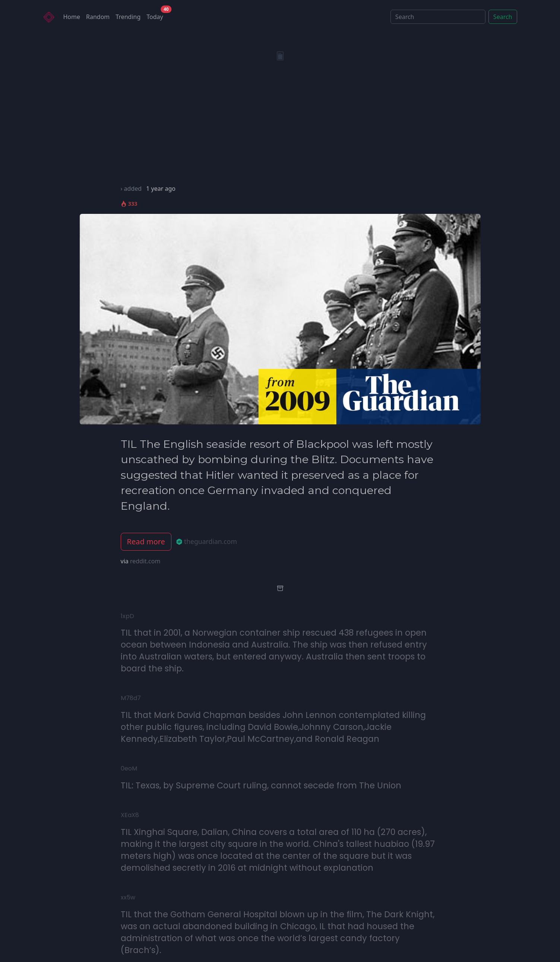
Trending (128, 17)
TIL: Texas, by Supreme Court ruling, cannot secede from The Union (261, 785)
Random (98, 17)
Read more (146, 542)
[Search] (438, 17)
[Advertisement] (280, 128)
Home (72, 17)
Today (156, 15)
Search (503, 17)
